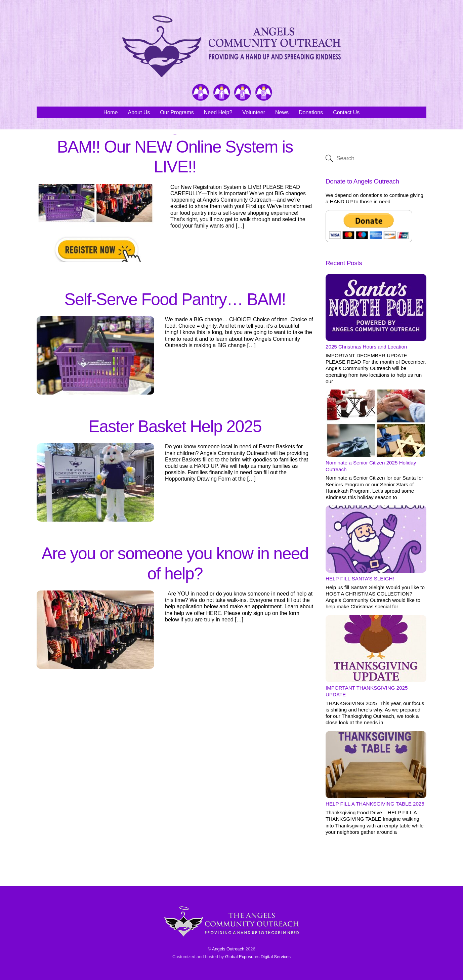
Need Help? (218, 112)
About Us (139, 112)
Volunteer (254, 112)
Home (111, 112)
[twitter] (201, 93)
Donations (311, 112)
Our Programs (177, 112)
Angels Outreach (228, 949)
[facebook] (222, 93)
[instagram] (264, 93)
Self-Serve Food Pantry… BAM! (175, 299)
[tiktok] (243, 93)
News (282, 112)
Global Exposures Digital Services (258, 957)
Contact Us (346, 112)
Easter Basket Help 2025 (175, 426)
